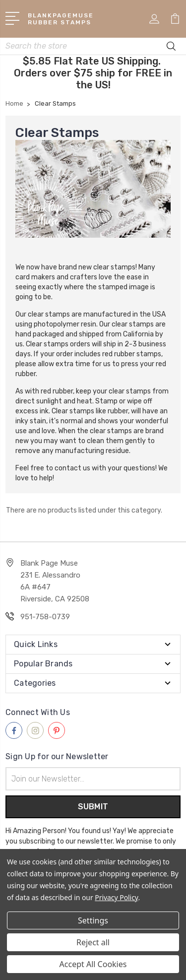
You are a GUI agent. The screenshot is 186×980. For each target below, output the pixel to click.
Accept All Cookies (93, 964)
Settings (93, 920)
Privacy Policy (116, 897)
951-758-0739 (45, 617)
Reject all (93, 942)
